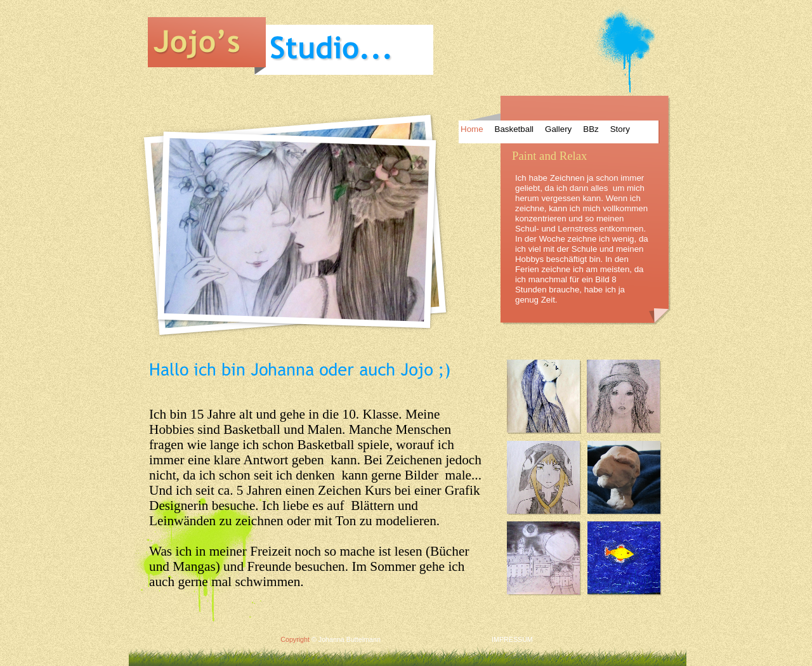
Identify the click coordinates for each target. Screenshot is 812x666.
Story (620, 129)
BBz (591, 129)
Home (472, 129)
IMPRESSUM (512, 639)
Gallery (558, 129)
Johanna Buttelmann (350, 639)
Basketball (514, 129)
